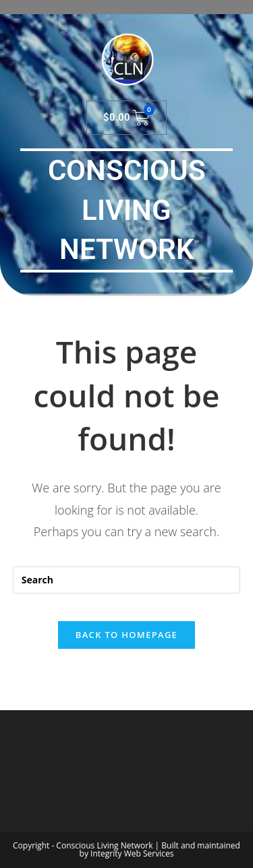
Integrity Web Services (132, 853)
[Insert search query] (127, 580)
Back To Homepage (126, 635)
